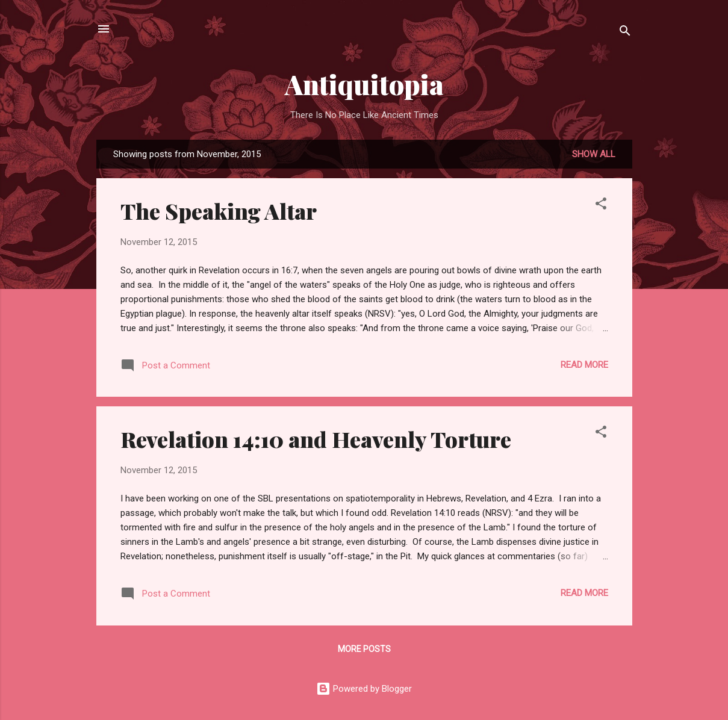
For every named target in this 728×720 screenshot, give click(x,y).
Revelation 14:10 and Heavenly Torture (316, 439)
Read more (584, 365)
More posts (364, 649)
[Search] (625, 33)
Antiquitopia (364, 84)
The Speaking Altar (219, 211)
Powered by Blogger (364, 689)
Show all (594, 154)
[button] (601, 206)
